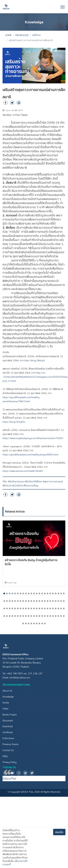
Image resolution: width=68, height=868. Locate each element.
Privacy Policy (10, 762)
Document (8, 721)
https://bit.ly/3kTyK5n (14, 422)
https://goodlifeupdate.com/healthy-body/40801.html (30, 455)
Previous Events (11, 744)
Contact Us (8, 750)
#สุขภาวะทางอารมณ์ (53, 482)
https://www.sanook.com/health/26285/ (23, 471)
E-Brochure (8, 738)
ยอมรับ (59, 832)
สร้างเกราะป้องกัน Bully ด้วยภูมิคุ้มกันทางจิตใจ (31, 562)
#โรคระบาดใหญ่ (31, 486)
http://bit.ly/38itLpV (35, 361)
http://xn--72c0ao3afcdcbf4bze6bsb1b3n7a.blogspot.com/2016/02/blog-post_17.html (35, 377)
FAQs (5, 756)
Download (8, 726)
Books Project (10, 715)
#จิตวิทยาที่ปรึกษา (33, 482)
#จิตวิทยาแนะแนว (16, 482)
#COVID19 (17, 486)
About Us (7, 691)
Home (8, 35)
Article (37, 35)
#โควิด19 (7, 486)
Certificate (8, 732)
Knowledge (22, 35)
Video (5, 709)
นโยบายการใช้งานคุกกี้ (15, 863)
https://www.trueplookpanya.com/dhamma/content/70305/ (33, 438)
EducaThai (9, 778)
